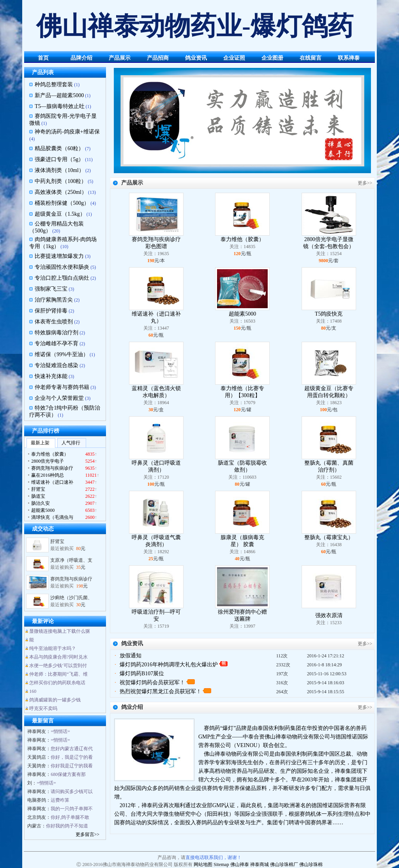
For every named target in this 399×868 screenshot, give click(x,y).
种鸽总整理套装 (54, 84)
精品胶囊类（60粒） (59, 148)
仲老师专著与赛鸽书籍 (62, 387)
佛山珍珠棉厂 (284, 864)
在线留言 (311, 58)
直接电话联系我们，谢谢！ (214, 857)
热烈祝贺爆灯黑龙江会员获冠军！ (161, 691)
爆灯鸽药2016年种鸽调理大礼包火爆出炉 (169, 665)
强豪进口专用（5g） (59, 159)
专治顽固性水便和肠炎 (62, 267)
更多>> (365, 183)
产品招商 (158, 58)
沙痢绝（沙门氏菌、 (71, 601)
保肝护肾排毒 (51, 311)
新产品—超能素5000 (59, 95)
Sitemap (221, 864)
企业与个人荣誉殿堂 (59, 398)
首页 (43, 58)
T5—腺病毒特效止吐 (60, 106)
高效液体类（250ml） (61, 192)
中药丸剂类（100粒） (61, 181)
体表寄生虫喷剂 (54, 322)
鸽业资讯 (196, 58)
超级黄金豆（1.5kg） (60, 214)
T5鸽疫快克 (329, 314)
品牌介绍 (81, 58)
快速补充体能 (51, 376)
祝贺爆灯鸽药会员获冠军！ (152, 683)
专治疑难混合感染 (56, 365)
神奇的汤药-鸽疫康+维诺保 (67, 132)
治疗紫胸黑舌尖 (54, 300)
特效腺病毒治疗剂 (56, 333)
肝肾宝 (57, 545)
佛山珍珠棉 (311, 864)
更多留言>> (88, 834)
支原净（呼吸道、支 (71, 563)
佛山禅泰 (240, 864)
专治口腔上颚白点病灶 (62, 278)
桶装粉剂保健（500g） (62, 203)
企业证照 (234, 58)
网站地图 (203, 864)
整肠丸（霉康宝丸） (329, 537)
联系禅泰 (349, 58)
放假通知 (131, 656)
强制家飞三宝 (51, 289)
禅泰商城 (260, 864)
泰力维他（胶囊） (242, 239)
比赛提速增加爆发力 (59, 256)
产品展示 (120, 58)
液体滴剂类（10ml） (59, 170)
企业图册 (272, 58)
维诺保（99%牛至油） (62, 354)
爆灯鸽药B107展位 (142, 674)
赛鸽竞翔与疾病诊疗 (71, 582)
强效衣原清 (329, 615)
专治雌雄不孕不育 (56, 343)
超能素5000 (242, 314)
